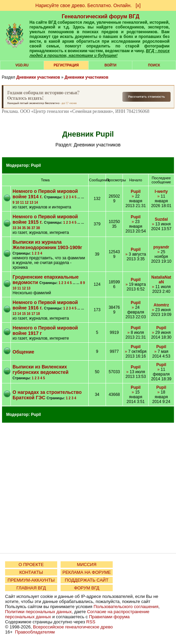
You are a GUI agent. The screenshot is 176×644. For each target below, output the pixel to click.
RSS (91, 622)
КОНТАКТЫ (31, 572)
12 (27, 203)
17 (33, 314)
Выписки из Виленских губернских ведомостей (40, 369)
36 (29, 228)
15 (24, 314)
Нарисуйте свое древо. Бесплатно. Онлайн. (84, 5)
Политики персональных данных (38, 612)
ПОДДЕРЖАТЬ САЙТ (87, 580)
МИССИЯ (87, 565)
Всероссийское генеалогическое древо (73, 627)
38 (38, 228)
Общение (23, 352)
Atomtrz (161, 305)
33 (14, 228)
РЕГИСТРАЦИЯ (66, 65)
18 (38, 314)
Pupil (36, 165)
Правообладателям (35, 632)
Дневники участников (38, 77)
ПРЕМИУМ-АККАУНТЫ (31, 580)
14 (36, 203)
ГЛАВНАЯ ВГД (31, 588)
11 (22, 203)
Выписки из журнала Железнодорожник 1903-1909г (47, 245)
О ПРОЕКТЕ (31, 565)
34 (19, 228)
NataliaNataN (161, 280)
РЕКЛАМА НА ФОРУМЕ (86, 572)
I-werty (161, 192)
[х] (138, 5)
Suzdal (161, 219)
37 (33, 228)
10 (17, 203)
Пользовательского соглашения (126, 607)
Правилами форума (109, 617)
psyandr (161, 247)
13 (31, 203)
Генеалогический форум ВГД (101, 16)
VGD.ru (22, 65)
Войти (111, 65)
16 (29, 314)
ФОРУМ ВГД (87, 588)
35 (24, 228)
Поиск (154, 65)
